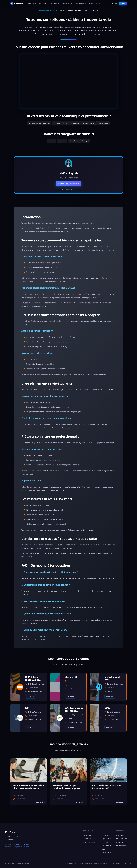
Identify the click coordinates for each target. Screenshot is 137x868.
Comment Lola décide (124, 839)
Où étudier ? (54, 124)
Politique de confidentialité (102, 864)
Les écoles (105, 835)
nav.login (114, 3)
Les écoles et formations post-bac (32, 124)
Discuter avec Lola (90, 842)
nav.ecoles (32, 3)
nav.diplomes (81, 3)
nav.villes (55, 3)
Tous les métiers (111, 124)
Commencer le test (90, 839)
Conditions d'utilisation (85, 864)
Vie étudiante (75, 143)
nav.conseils (95, 3)
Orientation (60, 143)
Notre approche (89, 835)
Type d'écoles (106, 839)
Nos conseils (106, 853)
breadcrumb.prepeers (48, 11)
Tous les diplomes (93, 124)
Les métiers (106, 842)
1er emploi (89, 143)
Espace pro (120, 842)
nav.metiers (67, 3)
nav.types (44, 3)
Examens (47, 143)
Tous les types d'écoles (73, 124)
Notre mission (121, 835)
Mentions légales (118, 864)
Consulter (31, 699)
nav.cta (123, 3)
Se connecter (121, 846)
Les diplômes (106, 846)
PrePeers (11, 832)
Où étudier (106, 849)
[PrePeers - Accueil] (17, 3)
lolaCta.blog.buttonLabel (68, 186)
